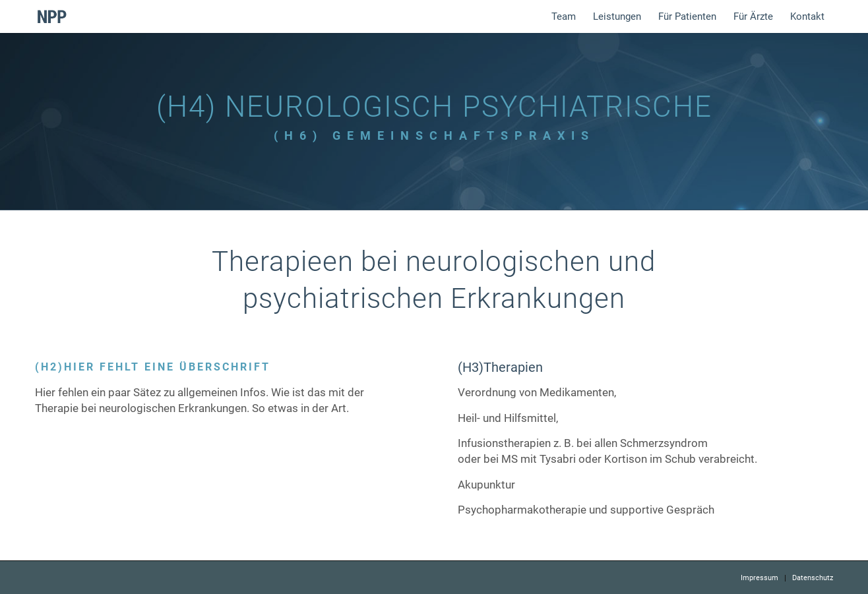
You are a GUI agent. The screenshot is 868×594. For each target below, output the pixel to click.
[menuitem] (564, 16)
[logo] (51, 16)
